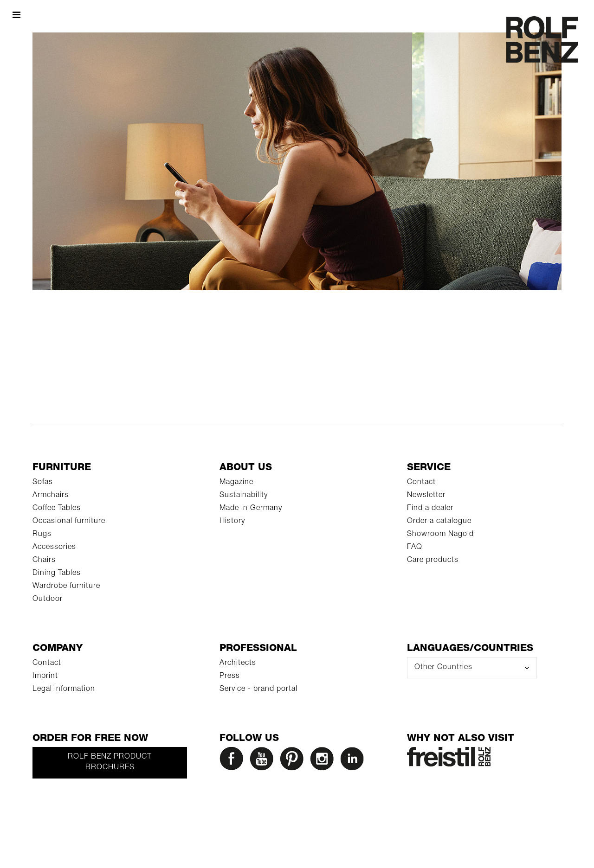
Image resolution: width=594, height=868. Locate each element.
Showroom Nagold (440, 535)
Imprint (45, 677)
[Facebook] (233, 761)
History (232, 522)
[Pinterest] (294, 761)
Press (230, 677)
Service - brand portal (258, 689)
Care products (433, 561)
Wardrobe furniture (66, 587)
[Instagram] (324, 761)
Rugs (42, 535)
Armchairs (51, 496)
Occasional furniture (69, 522)
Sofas (43, 483)
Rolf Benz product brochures (110, 763)
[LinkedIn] (354, 761)
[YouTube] (264, 761)
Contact (421, 483)
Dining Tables (57, 574)
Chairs (44, 561)
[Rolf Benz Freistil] (449, 757)
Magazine (236, 483)
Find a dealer (430, 509)
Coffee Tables (57, 509)
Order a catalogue (439, 522)
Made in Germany (251, 509)
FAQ (415, 548)
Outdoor (48, 600)
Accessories (54, 548)
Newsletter (426, 496)
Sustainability (244, 496)
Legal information (64, 689)
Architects (238, 664)
